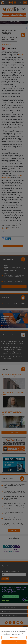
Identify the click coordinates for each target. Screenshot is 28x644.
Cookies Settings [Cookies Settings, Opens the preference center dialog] (14, 639)
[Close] (26, 631)
